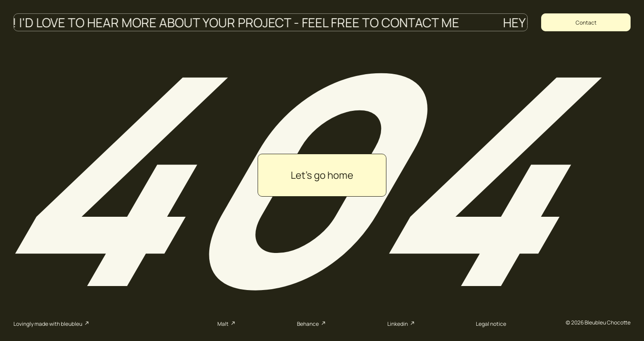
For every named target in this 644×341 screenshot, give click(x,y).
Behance (312, 323)
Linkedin (402, 323)
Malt (227, 323)
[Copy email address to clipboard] (586, 22)
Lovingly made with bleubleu (52, 323)
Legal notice (491, 324)
